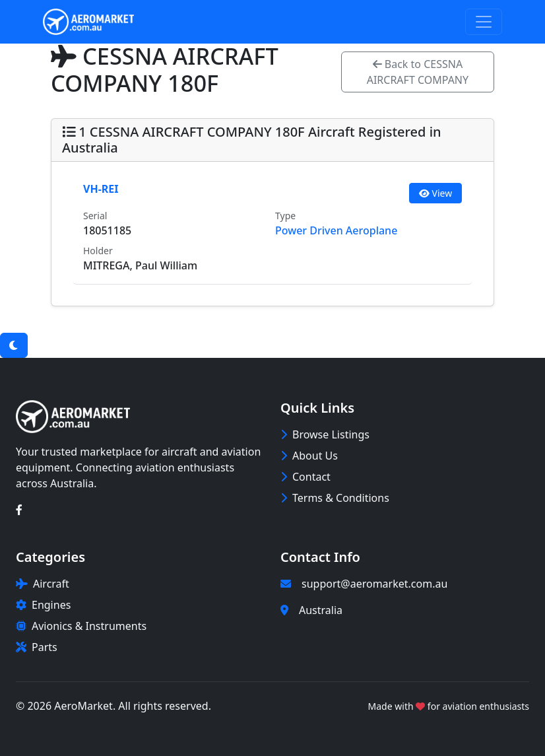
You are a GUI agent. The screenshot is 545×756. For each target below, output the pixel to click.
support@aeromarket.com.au (374, 584)
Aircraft (43, 584)
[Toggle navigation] (484, 22)
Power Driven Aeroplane (336, 230)
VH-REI (101, 189)
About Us (309, 456)
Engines (43, 605)
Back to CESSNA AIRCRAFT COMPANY (418, 72)
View (435, 193)
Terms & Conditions (335, 498)
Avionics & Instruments (81, 626)
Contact (305, 477)
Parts (37, 647)
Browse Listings (325, 434)
